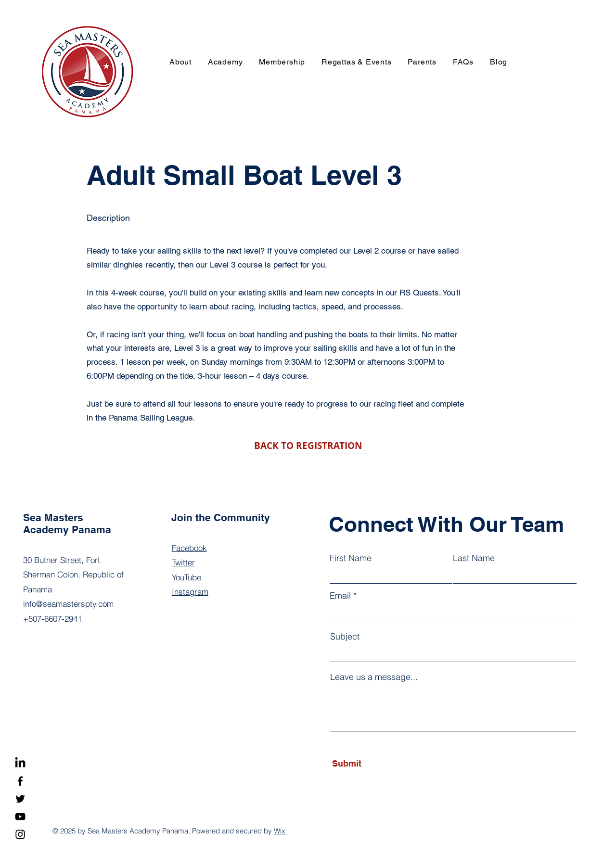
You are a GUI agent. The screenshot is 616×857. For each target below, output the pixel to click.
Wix (280, 831)
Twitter (183, 562)
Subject (345, 637)
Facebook (189, 548)
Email (340, 596)
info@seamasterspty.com (68, 604)
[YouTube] (20, 817)
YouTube (186, 577)
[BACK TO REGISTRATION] (308, 446)
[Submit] (376, 764)
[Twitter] (20, 799)
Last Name (474, 558)
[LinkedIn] (20, 763)
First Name (351, 558)
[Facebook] (20, 781)
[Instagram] (20, 834)
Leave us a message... (374, 677)
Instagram (190, 592)
